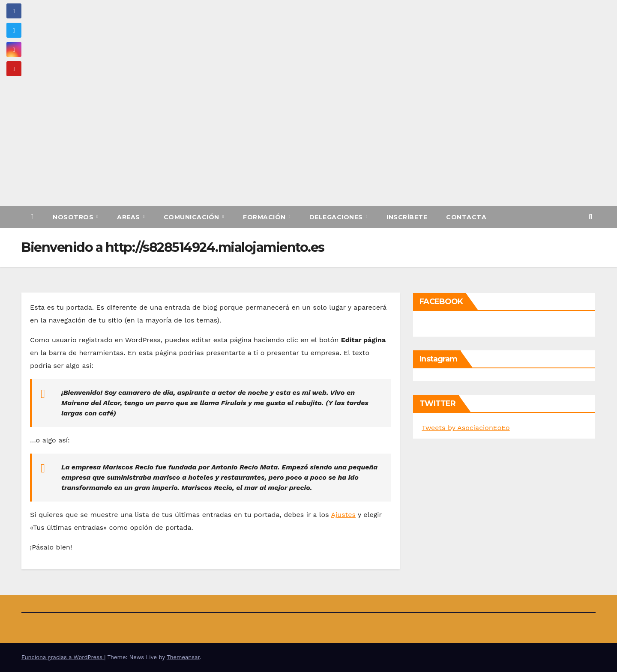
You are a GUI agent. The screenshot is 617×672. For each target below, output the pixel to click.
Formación (265, 217)
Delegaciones (337, 217)
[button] (590, 217)
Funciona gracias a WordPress (63, 657)
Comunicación (193, 217)
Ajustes (343, 515)
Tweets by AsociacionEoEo (466, 428)
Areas (129, 217)
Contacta (466, 217)
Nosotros (74, 217)
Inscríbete (407, 217)
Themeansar (183, 657)
